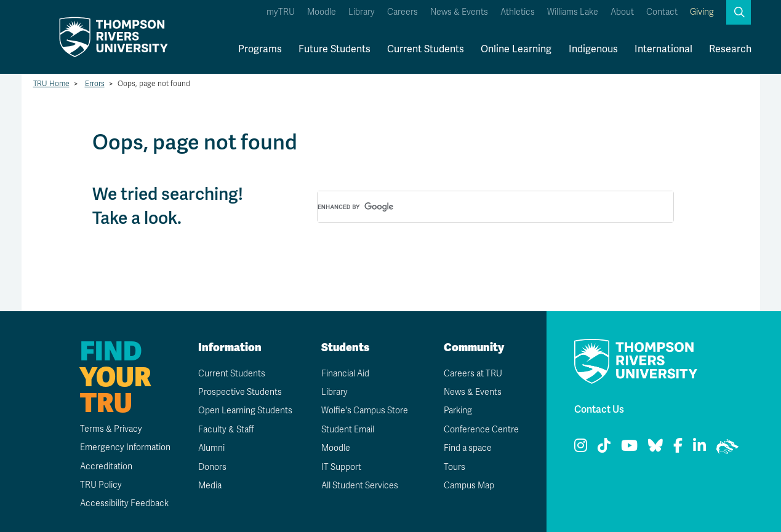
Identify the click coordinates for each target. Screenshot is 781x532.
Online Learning (516, 49)
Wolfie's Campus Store (365, 411)
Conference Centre (481, 430)
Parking (458, 411)
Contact (662, 12)
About (622, 12)
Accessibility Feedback (124, 503)
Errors (95, 84)
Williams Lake (573, 12)
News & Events (459, 12)
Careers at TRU (473, 374)
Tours (455, 467)
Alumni (211, 448)
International (663, 49)
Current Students (426, 49)
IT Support (341, 467)
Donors (212, 467)
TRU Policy (101, 485)
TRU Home (51, 84)
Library (362, 12)
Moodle (322, 12)
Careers (403, 12)
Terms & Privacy (111, 429)
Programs (260, 49)
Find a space (468, 448)
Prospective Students (240, 392)
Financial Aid (345, 374)
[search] (481, 207)
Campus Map (469, 486)
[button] (739, 12)
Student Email (348, 430)
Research (730, 49)
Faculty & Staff (226, 430)
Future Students (334, 49)
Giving (702, 12)
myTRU (281, 12)
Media (210, 486)
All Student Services (360, 486)
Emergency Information (125, 447)
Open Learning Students (245, 411)
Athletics (518, 12)
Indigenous (593, 49)
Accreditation (106, 466)
